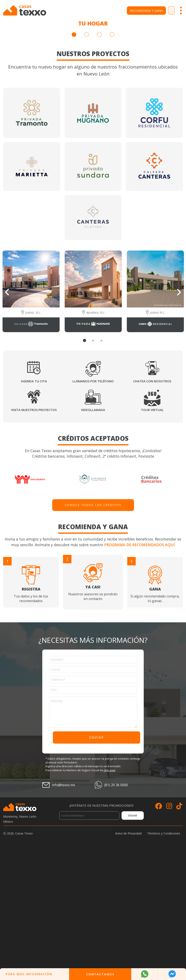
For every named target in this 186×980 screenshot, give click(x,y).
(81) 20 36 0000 (116, 909)
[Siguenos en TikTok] (179, 931)
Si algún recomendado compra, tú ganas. (155, 708)
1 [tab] (74, 159)
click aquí (109, 894)
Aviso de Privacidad (128, 957)
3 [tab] (99, 159)
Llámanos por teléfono (93, 505)
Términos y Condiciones (164, 957)
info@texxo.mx (63, 909)
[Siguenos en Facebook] (159, 931)
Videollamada (93, 534)
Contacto (163, 11)
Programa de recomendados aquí (139, 669)
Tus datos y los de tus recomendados (31, 708)
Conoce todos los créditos (93, 629)
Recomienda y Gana (129, 11)
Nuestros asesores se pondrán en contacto (93, 706)
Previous (7, 416)
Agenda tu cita (34, 505)
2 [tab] (87, 159)
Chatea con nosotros (152, 505)
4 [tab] (112, 159)
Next (179, 416)
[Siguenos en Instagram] (169, 931)
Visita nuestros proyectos (34, 534)
